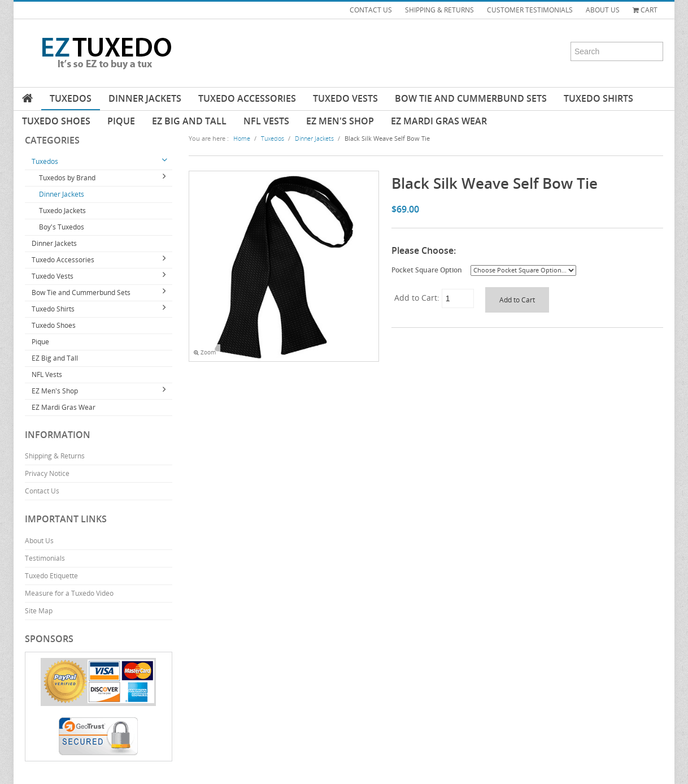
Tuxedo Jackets (62, 211)
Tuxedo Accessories (247, 98)
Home (242, 138)
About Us (39, 541)
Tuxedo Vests (345, 98)
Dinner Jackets (145, 98)
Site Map (39, 611)
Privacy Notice (47, 473)
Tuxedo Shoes (56, 121)
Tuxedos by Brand (67, 178)
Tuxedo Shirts (598, 98)
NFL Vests (266, 121)
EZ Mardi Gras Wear (439, 121)
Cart (645, 10)
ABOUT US (603, 10)
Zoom (205, 352)
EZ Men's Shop (340, 121)
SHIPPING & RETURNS (439, 10)
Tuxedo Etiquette (51, 576)
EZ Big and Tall (189, 121)
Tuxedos (71, 98)
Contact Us (42, 491)
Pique (121, 121)
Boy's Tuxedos (62, 227)
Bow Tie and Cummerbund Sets (471, 98)
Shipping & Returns (55, 456)
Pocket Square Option (427, 270)
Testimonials (45, 558)
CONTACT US (371, 10)
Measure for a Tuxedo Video (69, 593)
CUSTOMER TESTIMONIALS (530, 10)
